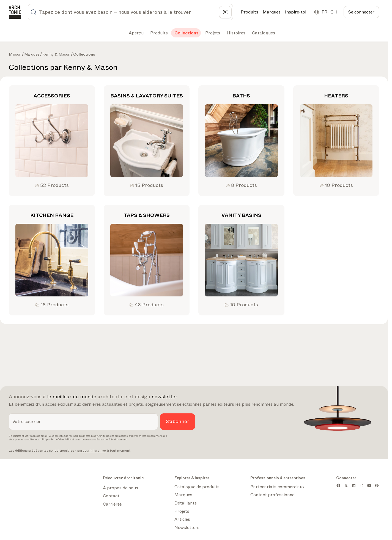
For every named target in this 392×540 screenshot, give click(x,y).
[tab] (136, 33)
